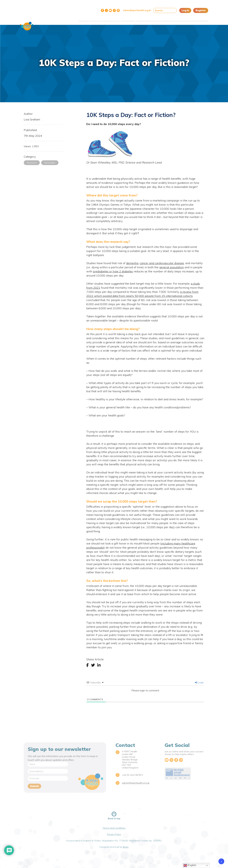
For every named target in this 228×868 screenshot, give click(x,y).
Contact (165, 19)
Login (199, 682)
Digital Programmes (103, 19)
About (61, 19)
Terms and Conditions (114, 828)
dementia (132, 263)
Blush (126, 847)
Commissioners (126, 19)
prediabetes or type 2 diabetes (113, 271)
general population (172, 267)
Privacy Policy (114, 834)
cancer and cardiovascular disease (162, 263)
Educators (151, 19)
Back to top (114, 816)
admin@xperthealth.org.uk (137, 10)
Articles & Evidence (184, 19)
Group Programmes (79, 19)
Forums (202, 19)
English (190, 865)
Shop (140, 19)
